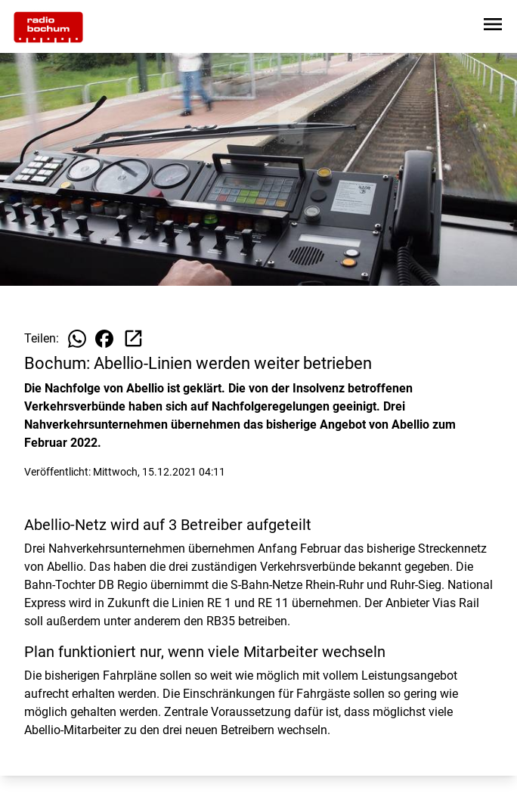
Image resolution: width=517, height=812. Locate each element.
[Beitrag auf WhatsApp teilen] (77, 339)
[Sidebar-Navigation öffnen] (493, 27)
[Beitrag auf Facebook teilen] (104, 339)
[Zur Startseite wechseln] (48, 27)
